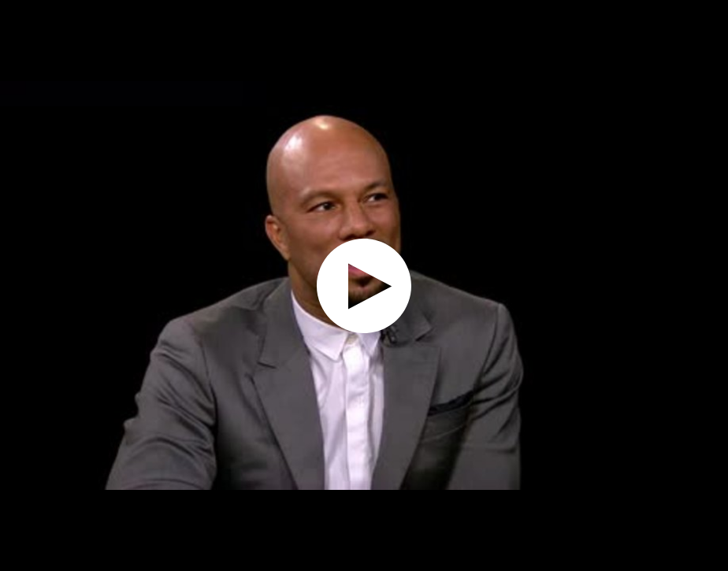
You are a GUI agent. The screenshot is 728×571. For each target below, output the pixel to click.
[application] (364, 285)
